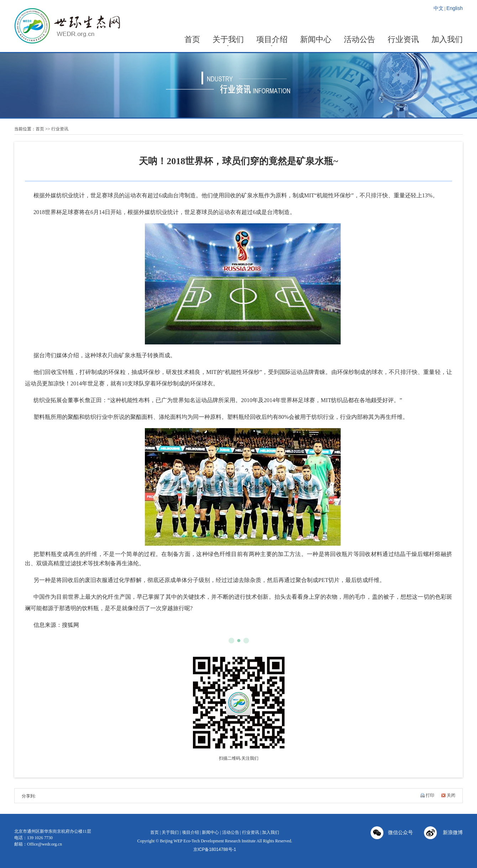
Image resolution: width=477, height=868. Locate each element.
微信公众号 (392, 833)
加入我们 (447, 40)
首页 (192, 40)
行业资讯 (403, 40)
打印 (430, 795)
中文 (439, 8)
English (455, 8)
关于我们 (228, 40)
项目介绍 (272, 40)
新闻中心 (316, 40)
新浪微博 (443, 833)
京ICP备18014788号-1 (215, 849)
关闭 (451, 795)
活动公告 (360, 40)
